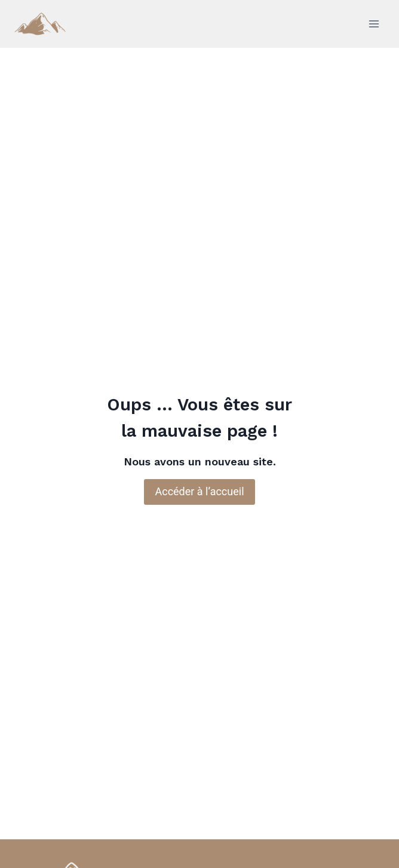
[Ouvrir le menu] (374, 24)
